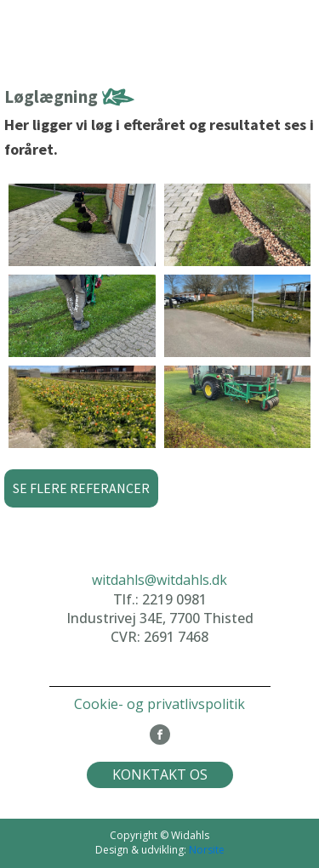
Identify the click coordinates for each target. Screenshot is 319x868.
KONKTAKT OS (160, 774)
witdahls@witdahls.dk (159, 580)
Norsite (207, 850)
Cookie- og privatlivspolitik (159, 704)
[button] (81, 489)
